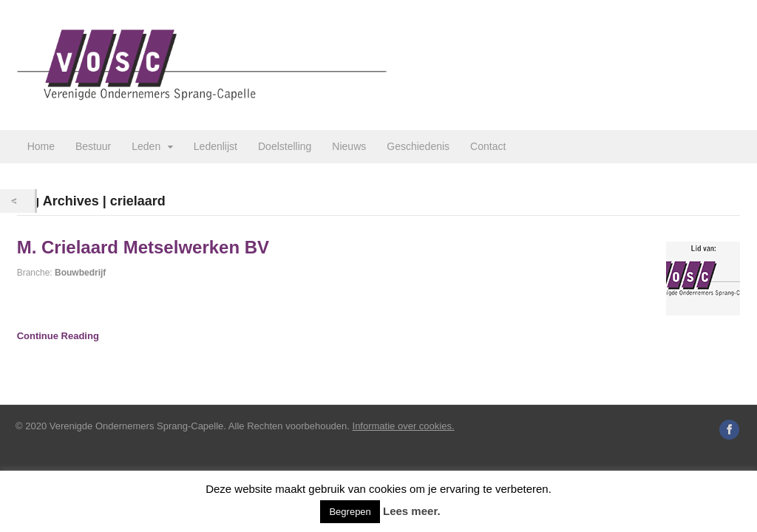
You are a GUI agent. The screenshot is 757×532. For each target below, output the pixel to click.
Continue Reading (58, 336)
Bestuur (93, 146)
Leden (146, 146)
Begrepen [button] (350, 512)
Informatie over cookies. (404, 426)
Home (41, 146)
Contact (488, 146)
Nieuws (349, 146)
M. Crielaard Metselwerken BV (143, 247)
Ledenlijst (215, 146)
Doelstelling (285, 146)
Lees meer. (412, 511)
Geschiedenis (418, 146)
